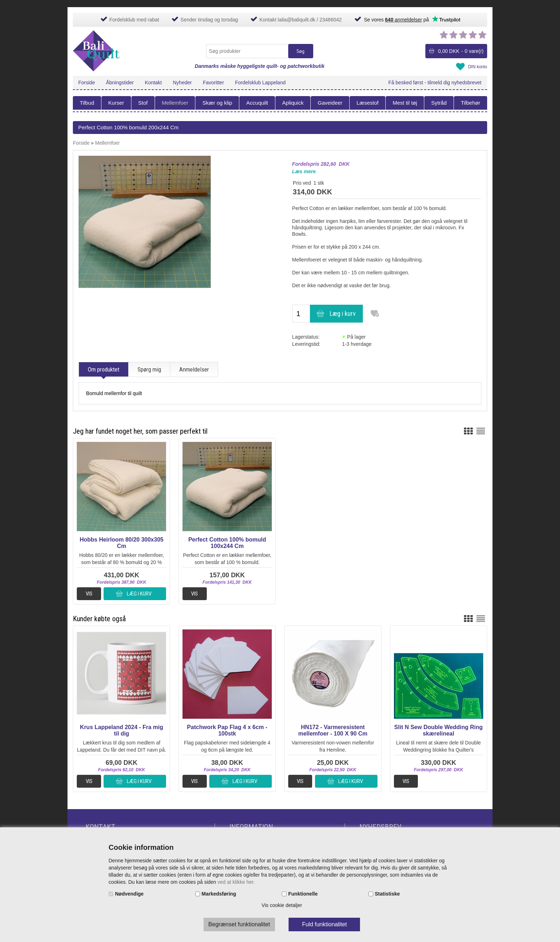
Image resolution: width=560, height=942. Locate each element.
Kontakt (153, 83)
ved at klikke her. (236, 882)
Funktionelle (303, 894)
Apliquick (293, 103)
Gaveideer (330, 103)
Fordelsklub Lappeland (260, 83)
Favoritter (213, 83)
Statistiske (387, 894)
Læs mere (304, 171)
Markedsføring (219, 894)
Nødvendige (129, 894)
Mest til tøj (405, 103)
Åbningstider (120, 83)
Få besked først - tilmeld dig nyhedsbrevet (435, 83)
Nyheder (182, 83)
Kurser (116, 103)
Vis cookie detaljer (282, 905)
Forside (87, 83)
